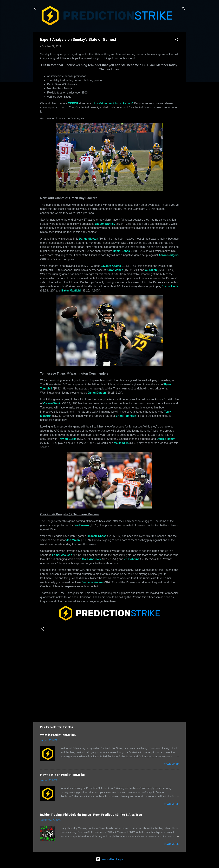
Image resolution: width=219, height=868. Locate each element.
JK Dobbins (132, 559)
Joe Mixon (73, 540)
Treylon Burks (67, 439)
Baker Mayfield (71, 291)
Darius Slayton (88, 239)
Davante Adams (111, 266)
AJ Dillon (151, 270)
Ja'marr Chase (97, 536)
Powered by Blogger (110, 859)
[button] (177, 40)
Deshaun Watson (92, 582)
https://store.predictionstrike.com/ (113, 103)
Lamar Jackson (62, 555)
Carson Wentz (52, 403)
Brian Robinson (126, 416)
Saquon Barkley (105, 224)
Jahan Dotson (97, 393)
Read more (171, 764)
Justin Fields (170, 286)
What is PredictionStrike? (58, 735)
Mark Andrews (91, 559)
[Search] (184, 9)
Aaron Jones (115, 270)
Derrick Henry (166, 439)
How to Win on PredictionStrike (62, 775)
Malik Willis (121, 443)
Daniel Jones (121, 251)
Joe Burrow (81, 525)
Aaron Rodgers (169, 255)
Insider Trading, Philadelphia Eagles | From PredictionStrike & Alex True (91, 815)
